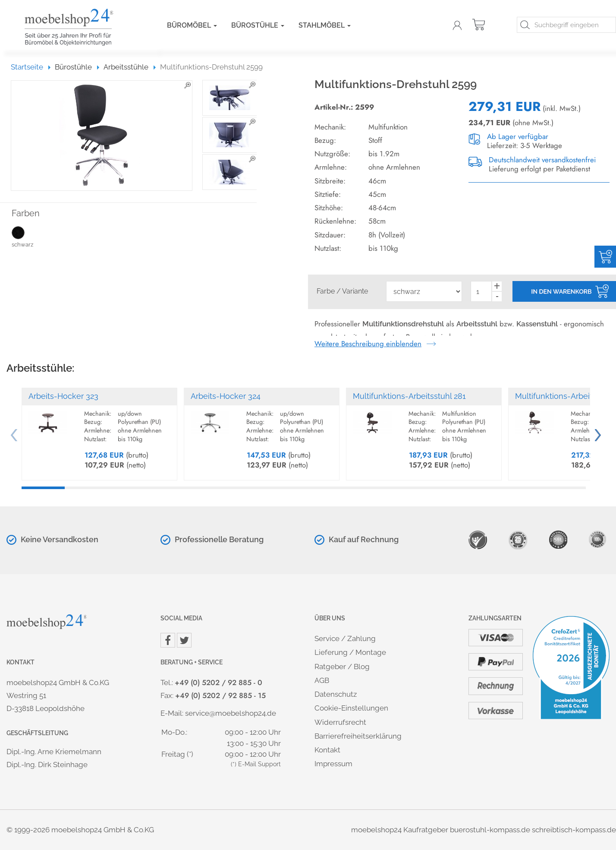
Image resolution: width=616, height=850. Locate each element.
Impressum (333, 764)
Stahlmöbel (325, 25)
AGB (322, 680)
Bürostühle (258, 25)
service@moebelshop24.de (231, 713)
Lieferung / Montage (350, 652)
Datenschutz (336, 694)
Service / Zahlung (345, 638)
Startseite (31, 67)
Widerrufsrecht (340, 722)
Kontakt (327, 750)
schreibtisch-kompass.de (574, 830)
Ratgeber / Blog (342, 667)
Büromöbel (192, 25)
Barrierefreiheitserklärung (358, 736)
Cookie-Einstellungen (351, 708)
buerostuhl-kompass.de (490, 830)
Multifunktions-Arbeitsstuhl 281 (409, 396)
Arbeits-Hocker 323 (63, 396)
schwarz (31, 237)
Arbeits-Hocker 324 (226, 396)
